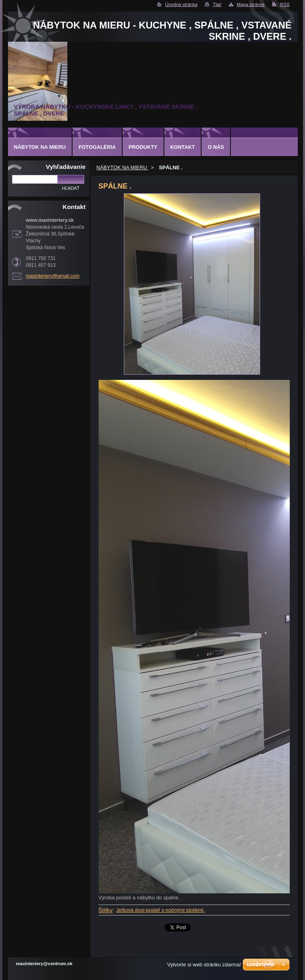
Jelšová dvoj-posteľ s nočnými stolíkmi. (161, 910)
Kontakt (183, 147)
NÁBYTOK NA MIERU (123, 167)
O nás (216, 147)
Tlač (217, 4)
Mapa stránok (251, 4)
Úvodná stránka (181, 4)
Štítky (106, 910)
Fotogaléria (97, 147)
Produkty (143, 147)
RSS (285, 4)
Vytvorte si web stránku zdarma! (204, 965)
